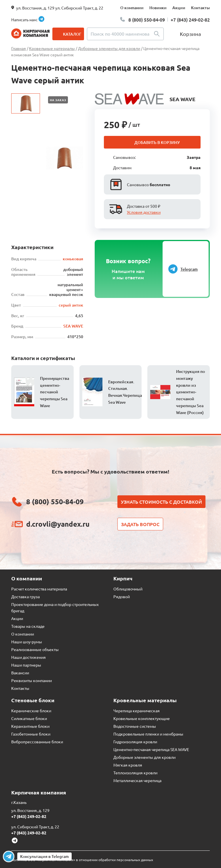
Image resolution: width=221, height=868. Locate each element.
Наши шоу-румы (27, 642)
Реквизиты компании (32, 680)
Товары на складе (28, 626)
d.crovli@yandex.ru (58, 524)
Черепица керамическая (137, 711)
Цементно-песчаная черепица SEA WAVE (151, 749)
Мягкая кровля (128, 765)
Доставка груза (25, 596)
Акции (179, 8)
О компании (132, 8)
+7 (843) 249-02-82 (190, 20)
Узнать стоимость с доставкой (161, 502)
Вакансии (20, 673)
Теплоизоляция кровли (135, 773)
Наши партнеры (26, 665)
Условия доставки (144, 212)
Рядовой (122, 596)
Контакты (200, 8)
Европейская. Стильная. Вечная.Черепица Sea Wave (125, 392)
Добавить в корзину (157, 142)
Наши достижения (28, 657)
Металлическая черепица (137, 780)
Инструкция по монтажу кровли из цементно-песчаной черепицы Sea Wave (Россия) (190, 392)
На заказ (58, 100)
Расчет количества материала (39, 589)
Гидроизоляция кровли (135, 742)
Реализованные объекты (35, 649)
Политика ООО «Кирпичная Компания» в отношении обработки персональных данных (82, 860)
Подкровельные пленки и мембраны (148, 734)
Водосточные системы (135, 726)
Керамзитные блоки (30, 726)
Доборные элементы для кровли (144, 757)
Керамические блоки (31, 711)
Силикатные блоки (29, 718)
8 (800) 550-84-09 (147, 20)
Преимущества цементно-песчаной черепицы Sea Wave (55, 392)
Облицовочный (128, 589)
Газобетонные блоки (31, 734)
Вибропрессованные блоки (37, 742)
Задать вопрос (140, 524)
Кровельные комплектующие (142, 718)
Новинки (158, 8)
